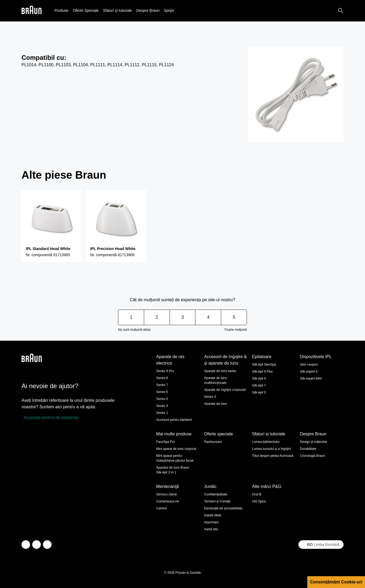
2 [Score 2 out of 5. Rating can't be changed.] (157, 317)
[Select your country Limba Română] (321, 545)
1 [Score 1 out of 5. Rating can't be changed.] (131, 317)
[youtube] (47, 545)
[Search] (341, 11)
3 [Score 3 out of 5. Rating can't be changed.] (183, 317)
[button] (61, 11)
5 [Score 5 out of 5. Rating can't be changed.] (234, 317)
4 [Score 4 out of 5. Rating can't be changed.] (208, 317)
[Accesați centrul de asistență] (50, 418)
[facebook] (36, 545)
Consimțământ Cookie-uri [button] (336, 582)
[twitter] (26, 545)
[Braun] (32, 11)
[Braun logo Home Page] (32, 11)
